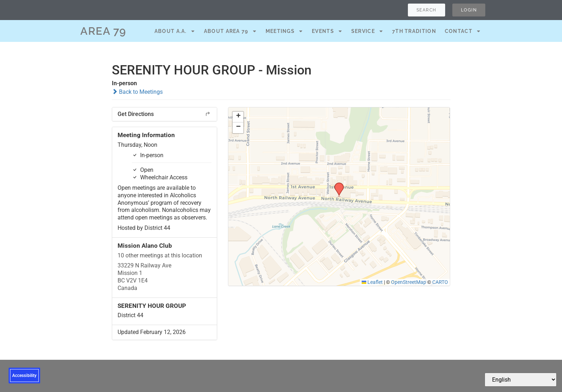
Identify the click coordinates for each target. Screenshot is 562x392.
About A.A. (175, 31)
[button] (337, 185)
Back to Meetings (137, 92)
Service (367, 31)
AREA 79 (103, 31)
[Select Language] (521, 380)
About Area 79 (230, 31)
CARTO (440, 282)
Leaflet (372, 282)
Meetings (284, 31)
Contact (463, 31)
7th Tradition (414, 31)
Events (327, 31)
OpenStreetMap (409, 282)
